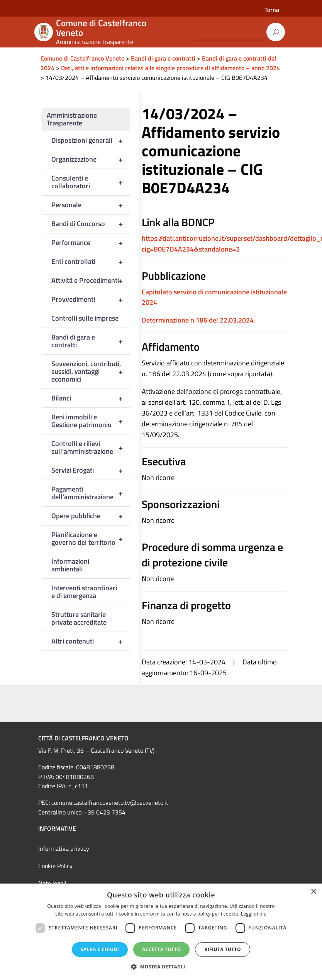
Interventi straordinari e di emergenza (84, 592)
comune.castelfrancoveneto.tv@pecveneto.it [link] (110, 803)
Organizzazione (91, 159)
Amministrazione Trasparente (72, 119)
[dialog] (161, 932)
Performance (91, 243)
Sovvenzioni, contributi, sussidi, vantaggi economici (91, 372)
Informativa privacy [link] (64, 848)
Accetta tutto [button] (161, 949)
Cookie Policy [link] (55, 866)
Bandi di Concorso (91, 224)
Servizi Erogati (91, 470)
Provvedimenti (91, 299)
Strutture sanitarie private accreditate (79, 618)
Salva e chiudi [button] (100, 949)
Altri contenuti (91, 641)
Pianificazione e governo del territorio (91, 539)
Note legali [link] (52, 883)
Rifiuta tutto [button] (223, 949)
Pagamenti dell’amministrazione (91, 493)
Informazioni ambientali (70, 565)
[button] (161, 967)
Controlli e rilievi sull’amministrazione (91, 448)
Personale (91, 205)
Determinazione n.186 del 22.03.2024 (198, 320)
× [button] (313, 892)
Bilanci (91, 398)
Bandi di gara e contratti (91, 341)
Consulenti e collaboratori (91, 182)
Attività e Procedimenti (91, 280)
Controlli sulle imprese (85, 318)
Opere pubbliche (91, 516)
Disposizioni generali (91, 140)
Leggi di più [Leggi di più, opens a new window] (254, 914)
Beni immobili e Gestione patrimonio (91, 421)
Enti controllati (91, 262)
